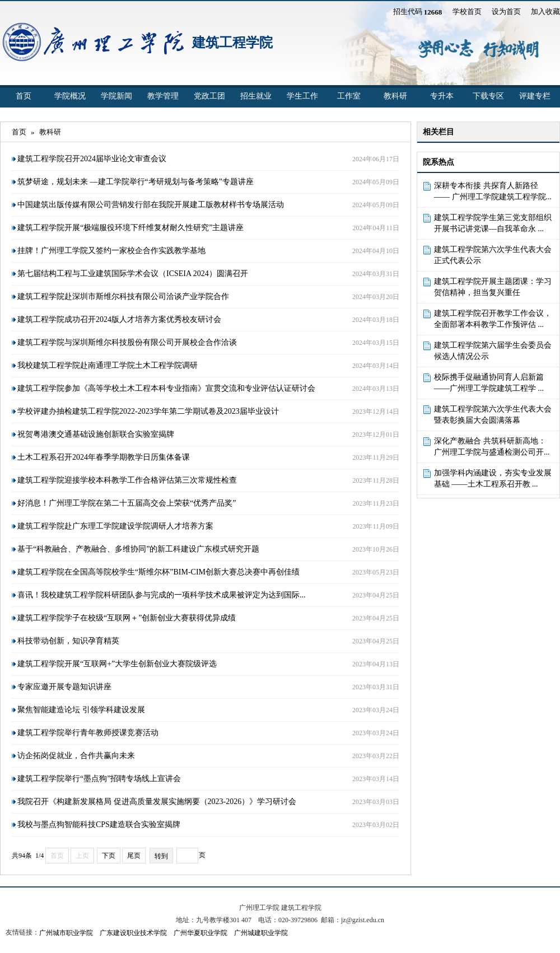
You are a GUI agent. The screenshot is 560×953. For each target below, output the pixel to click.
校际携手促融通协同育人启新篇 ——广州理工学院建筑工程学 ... (489, 383)
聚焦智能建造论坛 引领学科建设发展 (81, 710)
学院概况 (70, 96)
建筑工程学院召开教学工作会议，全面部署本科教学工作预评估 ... (493, 319)
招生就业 (256, 96)
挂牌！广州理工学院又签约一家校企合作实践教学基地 (111, 251)
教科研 (395, 96)
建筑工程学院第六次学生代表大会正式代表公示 (493, 255)
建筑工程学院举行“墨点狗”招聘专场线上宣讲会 (99, 779)
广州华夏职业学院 (200, 933)
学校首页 (467, 11)
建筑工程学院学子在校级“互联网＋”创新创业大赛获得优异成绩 (127, 618)
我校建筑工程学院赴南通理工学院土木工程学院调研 (108, 365)
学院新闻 (116, 96)
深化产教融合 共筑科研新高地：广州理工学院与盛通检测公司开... (492, 447)
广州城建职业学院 (261, 933)
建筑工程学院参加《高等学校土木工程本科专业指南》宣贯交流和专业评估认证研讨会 (166, 388)
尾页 (134, 856)
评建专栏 (535, 96)
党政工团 (209, 96)
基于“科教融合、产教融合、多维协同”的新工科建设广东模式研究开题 (138, 549)
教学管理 (163, 96)
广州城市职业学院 (66, 933)
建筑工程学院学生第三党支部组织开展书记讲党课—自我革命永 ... (493, 223)
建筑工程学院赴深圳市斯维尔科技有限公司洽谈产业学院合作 (123, 296)
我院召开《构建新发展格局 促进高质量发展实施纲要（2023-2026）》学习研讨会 (157, 802)
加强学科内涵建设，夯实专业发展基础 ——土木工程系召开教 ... (493, 478)
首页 (24, 96)
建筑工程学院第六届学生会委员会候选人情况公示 (493, 351)
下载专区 (488, 96)
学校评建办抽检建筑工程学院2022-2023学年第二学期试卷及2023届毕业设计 (148, 411)
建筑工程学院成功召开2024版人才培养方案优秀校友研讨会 (119, 319)
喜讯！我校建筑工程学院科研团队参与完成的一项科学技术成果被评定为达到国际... (162, 595)
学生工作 (302, 96)
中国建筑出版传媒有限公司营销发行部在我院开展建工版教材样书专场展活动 (151, 205)
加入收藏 (545, 11)
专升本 (442, 96)
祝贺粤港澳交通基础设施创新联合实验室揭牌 (96, 434)
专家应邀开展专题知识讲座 (64, 687)
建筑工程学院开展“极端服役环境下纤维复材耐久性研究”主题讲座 (130, 228)
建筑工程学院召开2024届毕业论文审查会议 (92, 159)
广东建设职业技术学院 (133, 933)
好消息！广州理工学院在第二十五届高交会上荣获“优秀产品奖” (127, 503)
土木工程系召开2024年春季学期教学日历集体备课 (104, 457)
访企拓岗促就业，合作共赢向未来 (76, 756)
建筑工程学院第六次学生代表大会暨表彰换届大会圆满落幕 (493, 415)
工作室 (349, 96)
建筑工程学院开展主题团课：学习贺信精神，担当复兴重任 (493, 287)
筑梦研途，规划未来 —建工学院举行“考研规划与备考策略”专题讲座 (136, 182)
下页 (109, 856)
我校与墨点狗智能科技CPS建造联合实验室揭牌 (99, 824)
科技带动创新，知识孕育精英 (68, 641)
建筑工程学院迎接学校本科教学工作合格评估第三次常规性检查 (127, 480)
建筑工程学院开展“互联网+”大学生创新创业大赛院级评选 (117, 664)
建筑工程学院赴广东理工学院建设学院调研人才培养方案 (115, 526)
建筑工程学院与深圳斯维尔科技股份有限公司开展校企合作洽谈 (127, 342)
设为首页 (506, 11)
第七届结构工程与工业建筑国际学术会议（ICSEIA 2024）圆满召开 (133, 274)
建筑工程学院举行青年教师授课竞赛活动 (88, 733)
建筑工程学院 (232, 43)
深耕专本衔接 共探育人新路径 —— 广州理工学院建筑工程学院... (493, 191)
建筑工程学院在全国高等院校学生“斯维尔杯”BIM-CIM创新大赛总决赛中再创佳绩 (158, 572)
